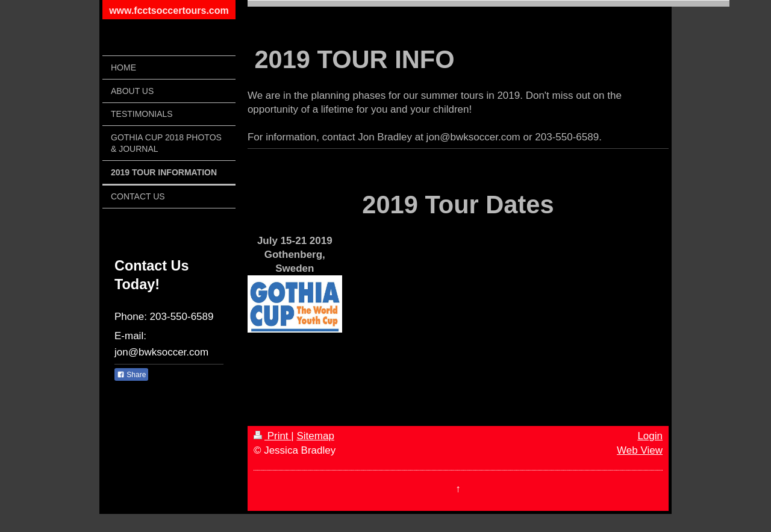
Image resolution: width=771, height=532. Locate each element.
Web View (640, 450)
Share (131, 375)
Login (650, 436)
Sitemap (315, 436)
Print (272, 436)
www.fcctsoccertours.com (169, 11)
